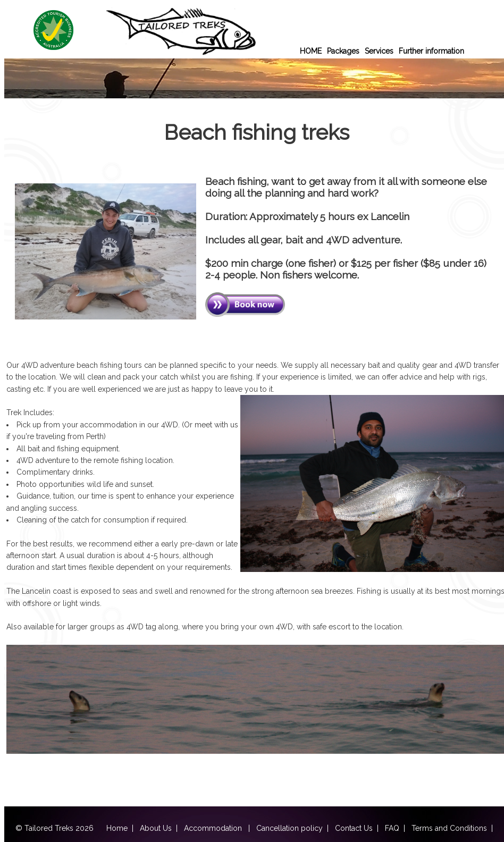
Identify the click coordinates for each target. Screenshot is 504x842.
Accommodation (214, 828)
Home (117, 828)
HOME (311, 51)
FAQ (392, 828)
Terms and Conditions (449, 828)
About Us (156, 828)
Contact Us (354, 828)
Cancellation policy (289, 828)
